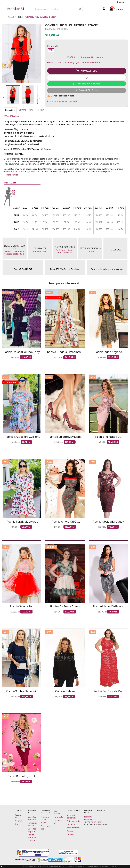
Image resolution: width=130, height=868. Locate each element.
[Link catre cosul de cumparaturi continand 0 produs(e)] (111, 9)
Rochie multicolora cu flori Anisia (22, 437)
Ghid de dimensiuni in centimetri (87, 57)
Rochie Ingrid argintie (108, 352)
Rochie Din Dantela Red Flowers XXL (108, 691)
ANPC (43, 823)
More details (12, 175)
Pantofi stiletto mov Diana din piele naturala (65, 437)
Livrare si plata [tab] (26, 110)
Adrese (70, 831)
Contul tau (73, 811)
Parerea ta (58, 817)
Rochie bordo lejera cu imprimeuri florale (22, 776)
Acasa (11, 17)
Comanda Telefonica (87, 90)
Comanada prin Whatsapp (87, 84)
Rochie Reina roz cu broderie (108, 437)
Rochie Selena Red (22, 607)
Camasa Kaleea (65, 691)
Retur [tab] (41, 110)
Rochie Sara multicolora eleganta (22, 522)
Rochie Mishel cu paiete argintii (108, 607)
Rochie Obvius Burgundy (108, 522)
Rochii (20, 17)
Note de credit (73, 828)
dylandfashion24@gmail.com (97, 824)
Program (18, 821)
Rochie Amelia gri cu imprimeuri (65, 522)
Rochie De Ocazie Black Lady (22, 352)
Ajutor (120, 2)
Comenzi (71, 824)
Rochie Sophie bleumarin (22, 691)
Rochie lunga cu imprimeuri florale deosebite (65, 352)
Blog (17, 824)
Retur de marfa (73, 821)
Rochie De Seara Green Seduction (65, 607)
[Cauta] (57, 9)
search (80, 9)
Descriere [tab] (10, 110)
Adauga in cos (87, 71)
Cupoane (71, 834)
